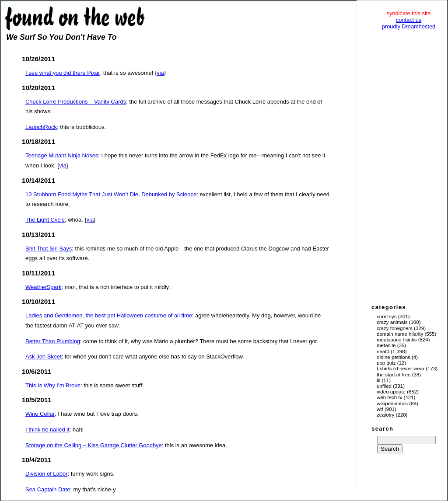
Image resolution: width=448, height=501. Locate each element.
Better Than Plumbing (53, 341)
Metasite (386, 345)
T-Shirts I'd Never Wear (401, 369)
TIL (378, 380)
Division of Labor (46, 474)
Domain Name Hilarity (400, 334)
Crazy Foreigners (395, 328)
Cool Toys (387, 317)
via (160, 73)
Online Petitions (394, 357)
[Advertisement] (409, 166)
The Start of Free (394, 375)
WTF (380, 409)
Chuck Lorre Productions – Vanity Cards (76, 102)
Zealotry (385, 415)
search (382, 429)
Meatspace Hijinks (397, 340)
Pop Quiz (386, 363)
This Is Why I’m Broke (53, 385)
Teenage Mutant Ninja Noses (62, 155)
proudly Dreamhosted (409, 26)
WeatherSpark (44, 287)
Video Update (391, 392)
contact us (409, 20)
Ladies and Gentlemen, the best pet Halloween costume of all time (109, 315)
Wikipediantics (392, 404)
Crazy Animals (392, 322)
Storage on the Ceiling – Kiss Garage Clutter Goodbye (94, 445)
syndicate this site (408, 13)
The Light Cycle (45, 220)
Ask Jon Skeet (44, 357)
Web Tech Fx (389, 397)
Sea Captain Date (48, 489)
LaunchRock (41, 127)
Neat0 (383, 351)
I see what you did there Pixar (63, 73)
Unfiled (384, 386)
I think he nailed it (47, 430)
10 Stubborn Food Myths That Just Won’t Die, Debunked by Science (111, 194)
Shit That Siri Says (49, 249)
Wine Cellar (40, 414)
